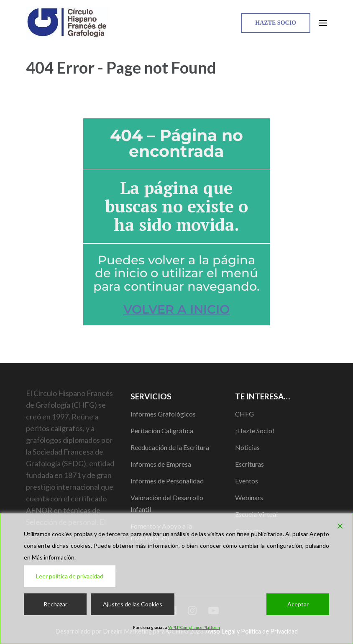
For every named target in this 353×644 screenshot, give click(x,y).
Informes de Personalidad (167, 481)
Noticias (247, 447)
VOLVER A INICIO (176, 309)
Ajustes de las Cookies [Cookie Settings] (133, 604)
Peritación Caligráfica (162, 431)
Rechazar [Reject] (55, 604)
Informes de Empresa (161, 464)
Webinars (249, 497)
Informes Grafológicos (163, 414)
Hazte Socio (276, 23)
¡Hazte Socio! (255, 431)
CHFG (244, 414)
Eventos (247, 481)
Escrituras (249, 464)
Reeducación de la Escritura (170, 447)
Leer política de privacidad (70, 576)
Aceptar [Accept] (298, 604)
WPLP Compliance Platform (194, 627)
